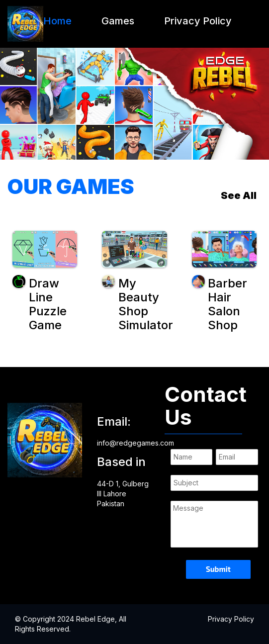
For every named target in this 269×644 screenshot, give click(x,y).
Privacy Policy (198, 21)
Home (57, 21)
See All (239, 195)
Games (118, 21)
